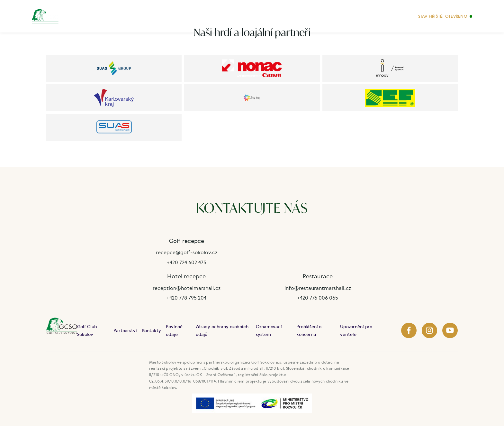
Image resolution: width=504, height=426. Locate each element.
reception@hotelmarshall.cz (187, 288)
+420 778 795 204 (186, 298)
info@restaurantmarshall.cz (318, 288)
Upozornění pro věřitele (356, 330)
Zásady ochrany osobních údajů (222, 330)
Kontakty (152, 330)
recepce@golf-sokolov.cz (187, 252)
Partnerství (125, 330)
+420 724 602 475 (187, 262)
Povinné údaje (174, 330)
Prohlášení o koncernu (309, 330)
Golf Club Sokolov (87, 330)
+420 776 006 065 (318, 298)
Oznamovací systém (269, 330)
